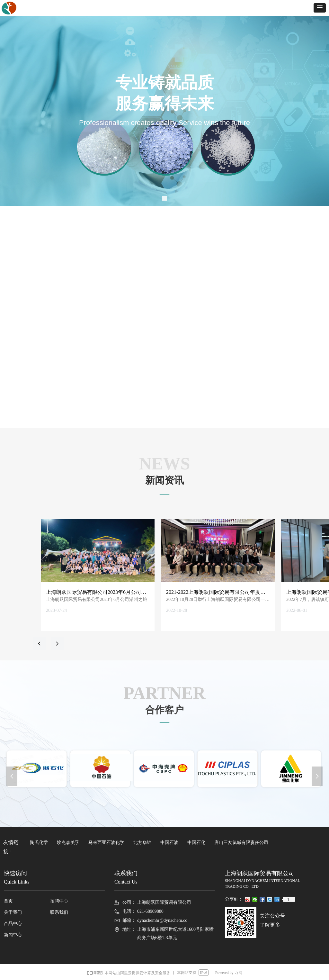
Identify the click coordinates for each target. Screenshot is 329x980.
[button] (320, 8)
